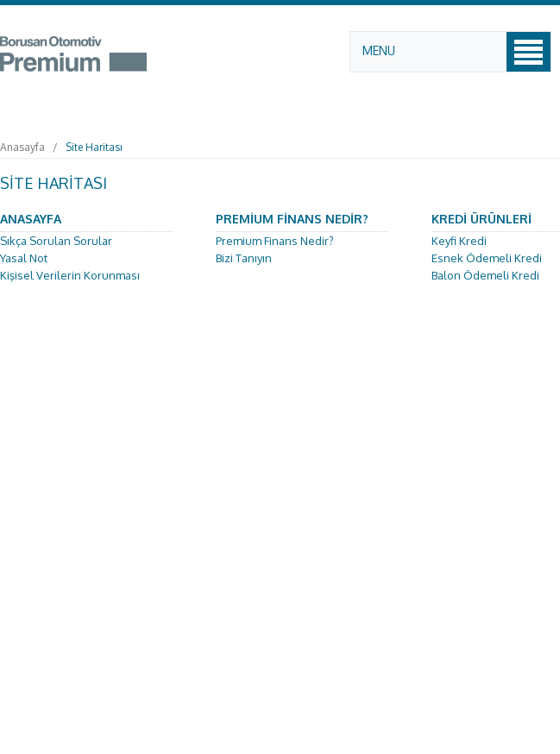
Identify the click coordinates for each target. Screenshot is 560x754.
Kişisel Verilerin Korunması (70, 275)
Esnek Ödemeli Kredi (487, 258)
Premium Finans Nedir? (275, 241)
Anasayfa (22, 147)
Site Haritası (94, 147)
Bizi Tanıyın (244, 258)
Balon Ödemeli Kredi (485, 275)
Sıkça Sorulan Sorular (56, 241)
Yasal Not (24, 258)
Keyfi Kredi (459, 241)
